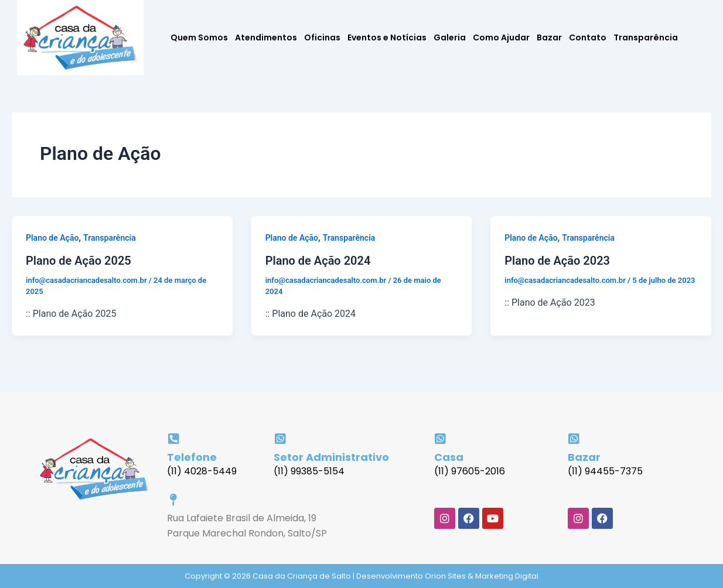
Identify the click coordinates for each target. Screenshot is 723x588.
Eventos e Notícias (387, 37)
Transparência (646, 37)
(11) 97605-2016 (470, 471)
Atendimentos (266, 37)
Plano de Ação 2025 (79, 261)
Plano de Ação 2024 (318, 261)
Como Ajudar (501, 37)
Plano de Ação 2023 (557, 261)
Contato (588, 37)
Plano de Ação (52, 238)
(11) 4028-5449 (202, 471)
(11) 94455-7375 (605, 471)
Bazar (549, 37)
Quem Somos (199, 37)
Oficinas (322, 37)
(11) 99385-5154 (309, 471)
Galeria (450, 37)
